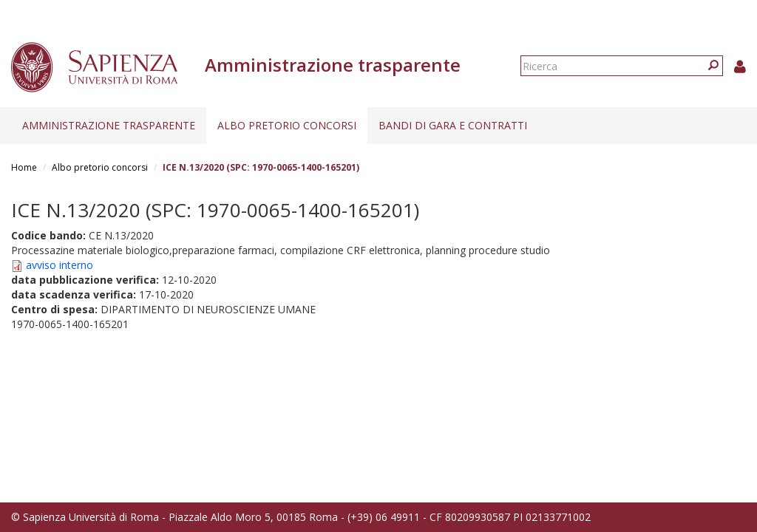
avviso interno (60, 265)
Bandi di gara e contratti (453, 125)
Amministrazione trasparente (109, 125)
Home (24, 167)
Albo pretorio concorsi (287, 125)
